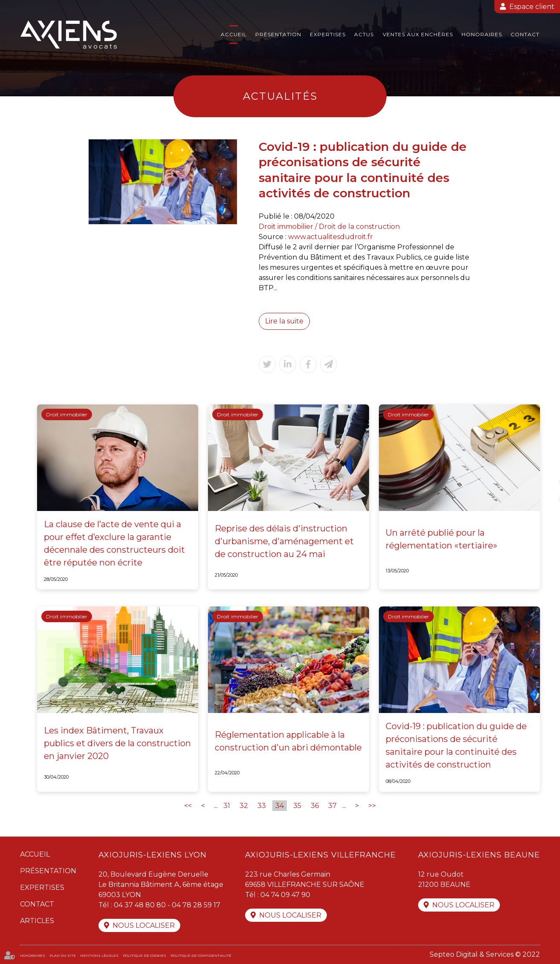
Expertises (328, 34)
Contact (525, 34)
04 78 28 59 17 (196, 905)
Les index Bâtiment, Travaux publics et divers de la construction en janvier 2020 (117, 743)
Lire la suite (284, 321)
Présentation (278, 34)
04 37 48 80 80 (140, 905)
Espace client (532, 7)
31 (227, 806)
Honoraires (482, 34)
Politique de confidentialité (201, 955)
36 (315, 806)
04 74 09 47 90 (285, 895)
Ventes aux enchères (418, 34)
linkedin (543, 499)
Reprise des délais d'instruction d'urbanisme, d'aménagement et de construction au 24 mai (284, 541)
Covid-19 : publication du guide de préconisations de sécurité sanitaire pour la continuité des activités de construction (456, 745)
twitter (543, 482)
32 (244, 806)
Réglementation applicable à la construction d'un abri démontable (288, 741)
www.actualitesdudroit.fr (331, 237)
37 (332, 806)
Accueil (234, 34)
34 (280, 806)
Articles (37, 921)
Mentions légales (99, 955)
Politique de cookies (144, 955)
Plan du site (63, 955)
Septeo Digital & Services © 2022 (485, 954)
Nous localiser (144, 925)
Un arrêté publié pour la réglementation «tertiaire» (442, 539)
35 (297, 806)
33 (262, 806)
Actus (364, 34)
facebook (543, 465)
